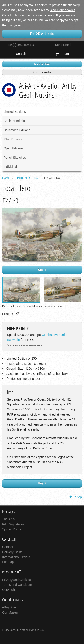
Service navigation (42, 72)
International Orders (16, 557)
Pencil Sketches (15, 158)
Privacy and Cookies (17, 580)
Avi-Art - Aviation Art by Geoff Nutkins (48, 91)
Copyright (9, 590)
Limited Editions (15, 112)
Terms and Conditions (17, 585)
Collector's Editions (17, 130)
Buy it (42, 270)
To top (78, 497)
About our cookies (63, 10)
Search (21, 54)
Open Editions (13, 148)
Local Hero (52, 178)
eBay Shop (10, 607)
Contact (8, 547)
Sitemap (8, 562)
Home (6, 178)
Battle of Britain (14, 121)
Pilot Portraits (13, 139)
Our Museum (11, 612)
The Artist (9, 519)
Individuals (11, 167)
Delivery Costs (12, 552)
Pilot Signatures (13, 524)
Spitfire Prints (12, 529)
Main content (42, 64)
